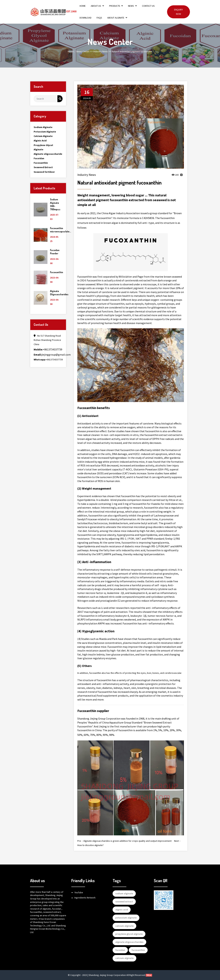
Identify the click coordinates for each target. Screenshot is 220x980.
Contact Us (148, 6)
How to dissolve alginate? (90, 845)
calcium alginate (124, 926)
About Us (97, 6)
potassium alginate (126, 918)
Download (86, 18)
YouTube (79, 892)
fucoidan (120, 950)
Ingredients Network (85, 898)
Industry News (101, 51)
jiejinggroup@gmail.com (52, 355)
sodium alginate (124, 893)
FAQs (99, 18)
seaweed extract (124, 902)
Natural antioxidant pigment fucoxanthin (132, 51)
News (132, 6)
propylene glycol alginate (129, 934)
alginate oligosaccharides (129, 942)
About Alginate (117, 18)
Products (116, 6)
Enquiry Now (178, 12)
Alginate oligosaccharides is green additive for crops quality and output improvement (127, 841)
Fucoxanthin (57, 272)
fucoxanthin (138, 950)
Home (83, 6)
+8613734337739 (48, 349)
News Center (83, 51)
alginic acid (122, 910)
